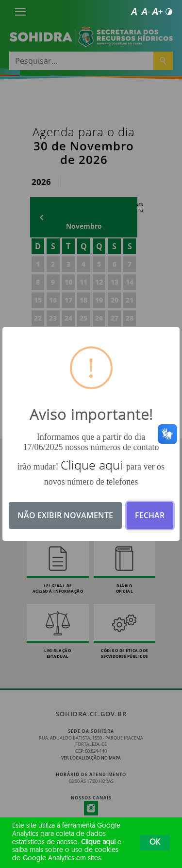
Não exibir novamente (65, 515)
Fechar (150, 515)
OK (155, 843)
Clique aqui (98, 842)
